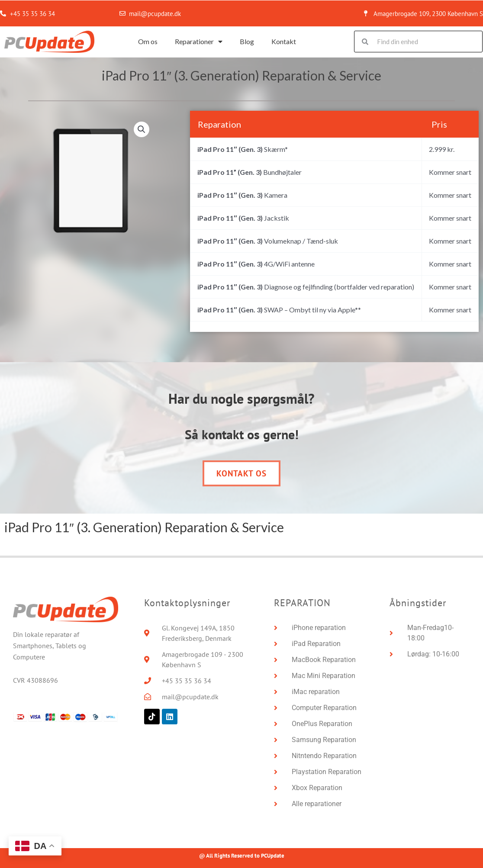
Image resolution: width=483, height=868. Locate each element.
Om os (148, 41)
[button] (142, 130)
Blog (247, 41)
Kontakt (284, 41)
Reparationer (199, 42)
